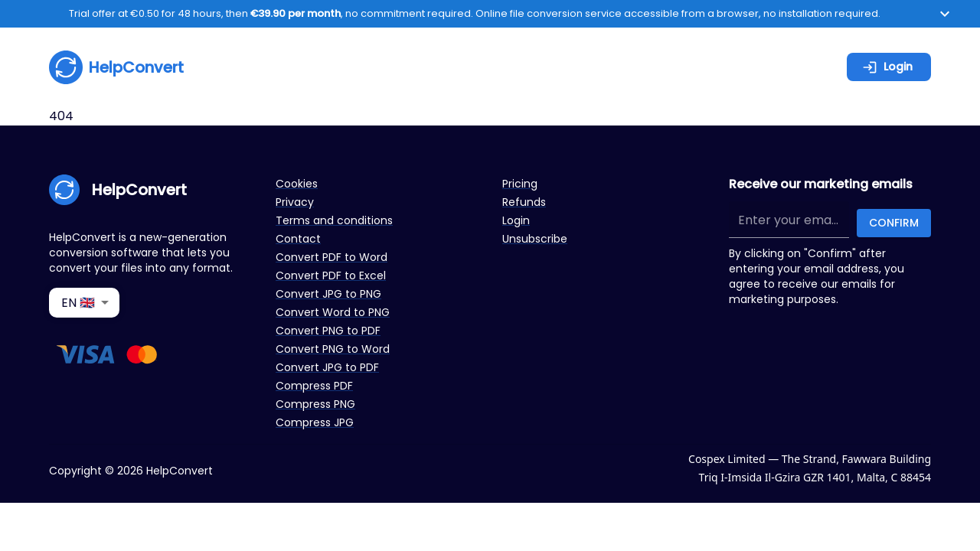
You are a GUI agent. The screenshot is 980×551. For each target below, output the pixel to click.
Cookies (297, 184)
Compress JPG (315, 422)
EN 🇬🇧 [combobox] (78, 303)
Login (887, 67)
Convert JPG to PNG (328, 294)
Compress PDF (314, 386)
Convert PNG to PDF (328, 331)
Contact (298, 239)
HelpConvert (116, 67)
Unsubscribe (535, 239)
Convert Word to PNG (333, 312)
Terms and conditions (334, 220)
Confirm (894, 223)
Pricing (520, 184)
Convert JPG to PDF (327, 367)
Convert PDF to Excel (331, 275)
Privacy (295, 202)
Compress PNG (315, 404)
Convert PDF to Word (332, 257)
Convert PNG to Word (333, 349)
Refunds (524, 202)
